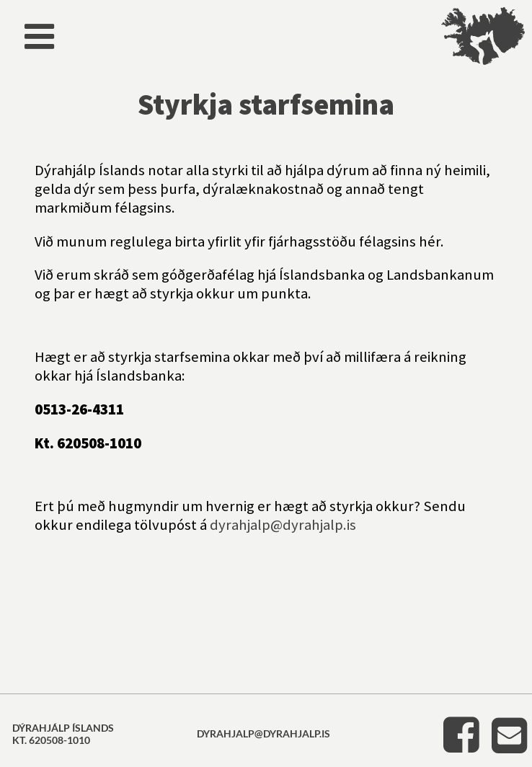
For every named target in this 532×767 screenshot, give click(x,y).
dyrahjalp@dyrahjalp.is (283, 525)
